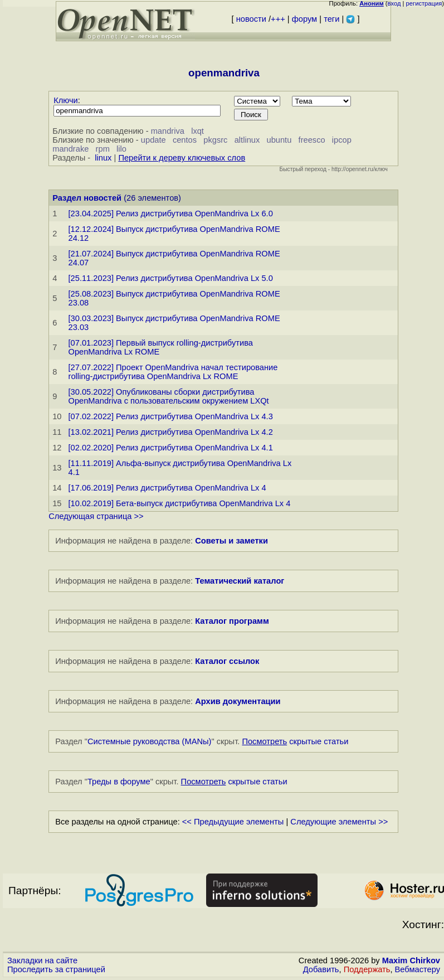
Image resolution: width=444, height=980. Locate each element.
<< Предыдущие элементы (233, 822)
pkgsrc (215, 140)
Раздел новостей (87, 198)
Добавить (321, 969)
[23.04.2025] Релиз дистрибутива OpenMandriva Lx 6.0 (171, 214)
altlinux (247, 140)
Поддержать (367, 969)
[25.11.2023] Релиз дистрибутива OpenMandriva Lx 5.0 (171, 278)
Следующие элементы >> (339, 822)
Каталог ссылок (227, 661)
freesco (312, 140)
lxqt (197, 131)
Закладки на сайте (42, 960)
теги (331, 19)
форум (304, 19)
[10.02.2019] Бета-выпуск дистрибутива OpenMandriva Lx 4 (180, 503)
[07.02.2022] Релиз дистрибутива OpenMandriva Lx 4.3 (171, 416)
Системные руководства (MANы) (150, 741)
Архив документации (238, 701)
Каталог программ (232, 621)
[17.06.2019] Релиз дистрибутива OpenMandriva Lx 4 (167, 488)
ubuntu (279, 140)
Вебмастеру (418, 969)
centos (185, 140)
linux (103, 158)
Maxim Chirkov (411, 960)
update (153, 140)
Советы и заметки (231, 541)
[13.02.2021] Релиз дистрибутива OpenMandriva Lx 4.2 (171, 432)
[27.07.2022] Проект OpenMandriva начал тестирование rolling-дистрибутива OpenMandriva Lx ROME (173, 372)
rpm (103, 149)
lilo (121, 149)
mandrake (70, 149)
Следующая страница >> (96, 516)
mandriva (168, 131)
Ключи (66, 100)
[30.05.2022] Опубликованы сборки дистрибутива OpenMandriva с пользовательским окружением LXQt (169, 396)
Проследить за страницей (56, 969)
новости (251, 19)
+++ (278, 19)
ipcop (342, 140)
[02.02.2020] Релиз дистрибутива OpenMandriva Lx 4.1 (171, 448)
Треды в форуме (119, 782)
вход (394, 3)
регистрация (424, 3)
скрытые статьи (295, 741)
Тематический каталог (240, 581)
